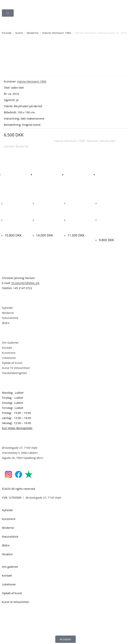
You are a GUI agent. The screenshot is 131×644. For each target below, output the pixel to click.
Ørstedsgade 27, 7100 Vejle (20, 447)
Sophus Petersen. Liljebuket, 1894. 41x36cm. (16, 224)
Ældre (6, 322)
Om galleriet (10, 566)
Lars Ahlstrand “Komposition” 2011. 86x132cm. (81, 224)
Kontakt (7, 347)
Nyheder (7, 307)
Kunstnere (9, 352)
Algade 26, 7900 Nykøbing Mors (22, 457)
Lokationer (9, 357)
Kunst (19, 33)
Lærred (9, 146)
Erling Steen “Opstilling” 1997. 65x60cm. (48, 224)
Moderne (33, 33)
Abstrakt (92, 141)
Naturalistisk (10, 317)
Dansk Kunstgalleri (19, 4)
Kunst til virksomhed (15, 601)
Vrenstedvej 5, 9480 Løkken (20, 452)
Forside (7, 33)
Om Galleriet (10, 342)
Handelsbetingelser (15, 372)
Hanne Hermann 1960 (57, 33)
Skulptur (7, 553)
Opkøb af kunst (12, 592)
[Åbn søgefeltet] (66, 24)
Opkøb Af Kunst (12, 362)
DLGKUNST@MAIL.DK (25, 282)
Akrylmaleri (108, 141)
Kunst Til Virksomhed (16, 367)
